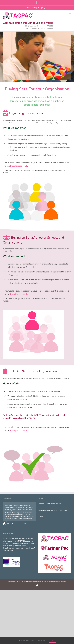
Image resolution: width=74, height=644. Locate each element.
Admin (41, 517)
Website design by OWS (40, 582)
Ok (52, 640)
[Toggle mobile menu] (70, 13)
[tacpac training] (55, 564)
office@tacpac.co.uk (44, 8)
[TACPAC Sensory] (55, 555)
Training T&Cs (53, 510)
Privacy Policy (62, 510)
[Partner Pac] (55, 545)
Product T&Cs (43, 510)
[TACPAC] (55, 536)
